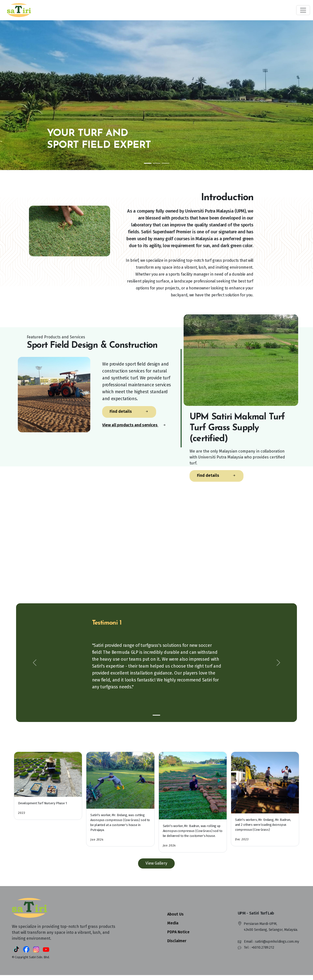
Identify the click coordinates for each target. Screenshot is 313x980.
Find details (129, 412)
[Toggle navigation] (303, 10)
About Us (175, 914)
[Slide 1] (148, 163)
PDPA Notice (178, 932)
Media (173, 923)
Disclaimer (177, 941)
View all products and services (134, 425)
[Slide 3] (166, 163)
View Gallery (156, 863)
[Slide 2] (157, 163)
